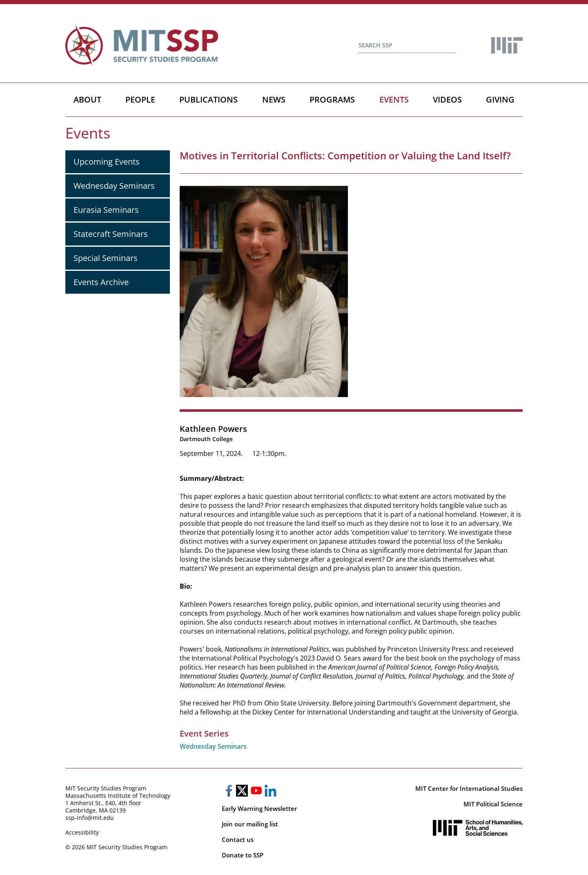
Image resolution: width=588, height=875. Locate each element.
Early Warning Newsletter (259, 808)
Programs (332, 99)
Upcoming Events (107, 162)
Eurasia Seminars (106, 210)
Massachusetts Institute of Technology (118, 796)
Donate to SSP (243, 855)
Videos (447, 99)
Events (394, 99)
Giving (500, 99)
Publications (208, 99)
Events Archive (101, 282)
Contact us (238, 839)
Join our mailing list (250, 824)
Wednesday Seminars (114, 186)
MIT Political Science (493, 804)
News (274, 99)
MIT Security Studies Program (106, 788)
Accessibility (82, 832)
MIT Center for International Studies (469, 788)
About (87, 99)
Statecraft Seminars (111, 234)
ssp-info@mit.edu (90, 818)
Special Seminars (106, 258)
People (140, 99)
